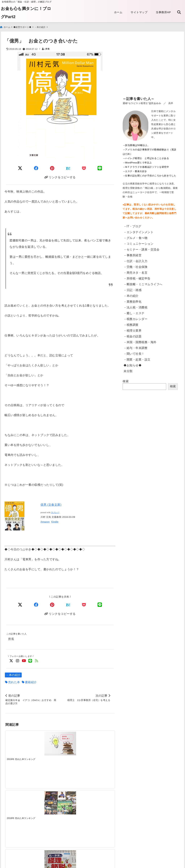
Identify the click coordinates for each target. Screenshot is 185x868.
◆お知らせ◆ (133, 364)
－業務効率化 (133, 300)
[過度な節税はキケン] (101, 744)
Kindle (55, 521)
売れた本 (14, 682)
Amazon (45, 521)
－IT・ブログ (132, 225)
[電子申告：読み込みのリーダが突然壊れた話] (46, 799)
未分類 (128, 369)
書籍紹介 (31, 682)
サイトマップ (139, 12)
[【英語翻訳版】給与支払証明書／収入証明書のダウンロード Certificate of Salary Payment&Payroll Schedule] (19, 799)
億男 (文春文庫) (51, 504)
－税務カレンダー (135, 317)
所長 (47, 47)
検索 (126, 380)
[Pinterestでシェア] (52, 167)
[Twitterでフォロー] (11, 661)
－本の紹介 (13, 675)
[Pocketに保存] (84, 167)
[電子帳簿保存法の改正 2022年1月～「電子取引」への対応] (74, 798)
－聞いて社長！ (134, 352)
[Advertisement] (150, 65)
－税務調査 (131, 323)
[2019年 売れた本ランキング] (19, 742)
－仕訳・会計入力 (135, 259)
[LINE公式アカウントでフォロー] (30, 661)
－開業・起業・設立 (137, 358)
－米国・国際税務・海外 (140, 341)
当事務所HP (163, 12)
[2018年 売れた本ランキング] (46, 741)
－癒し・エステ (134, 312)
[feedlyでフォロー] (37, 661)
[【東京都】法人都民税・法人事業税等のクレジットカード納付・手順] (101, 802)
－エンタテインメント (138, 230)
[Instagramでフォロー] (18, 661)
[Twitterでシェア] (20, 167)
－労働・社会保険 (135, 265)
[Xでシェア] (20, 604)
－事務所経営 (133, 254)
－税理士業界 (133, 329)
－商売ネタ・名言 (135, 271)
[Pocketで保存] (84, 604)
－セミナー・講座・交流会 (141, 248)
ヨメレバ (55, 512)
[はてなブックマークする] (68, 167)
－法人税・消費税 (135, 306)
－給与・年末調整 (135, 346)
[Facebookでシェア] (36, 167)
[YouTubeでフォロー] (24, 661)
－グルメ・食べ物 (135, 236)
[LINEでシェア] (100, 167)
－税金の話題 (133, 335)
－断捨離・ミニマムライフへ (143, 283)
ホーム (118, 12)
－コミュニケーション (138, 242)
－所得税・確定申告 (137, 277)
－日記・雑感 (133, 288)
